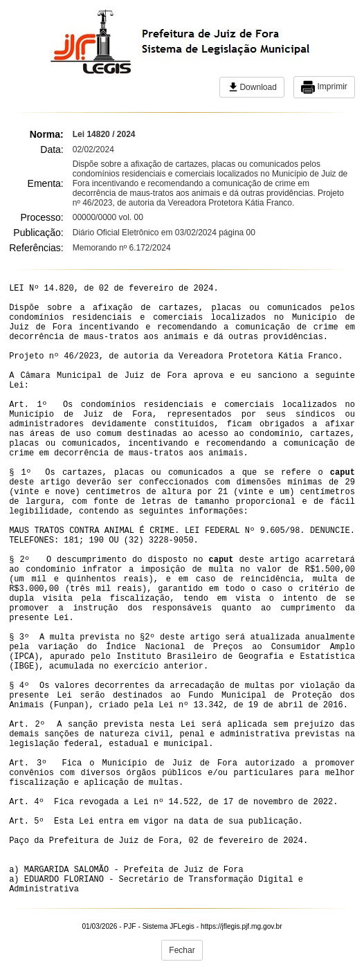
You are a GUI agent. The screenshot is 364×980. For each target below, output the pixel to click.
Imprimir (324, 87)
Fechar (182, 950)
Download (252, 87)
